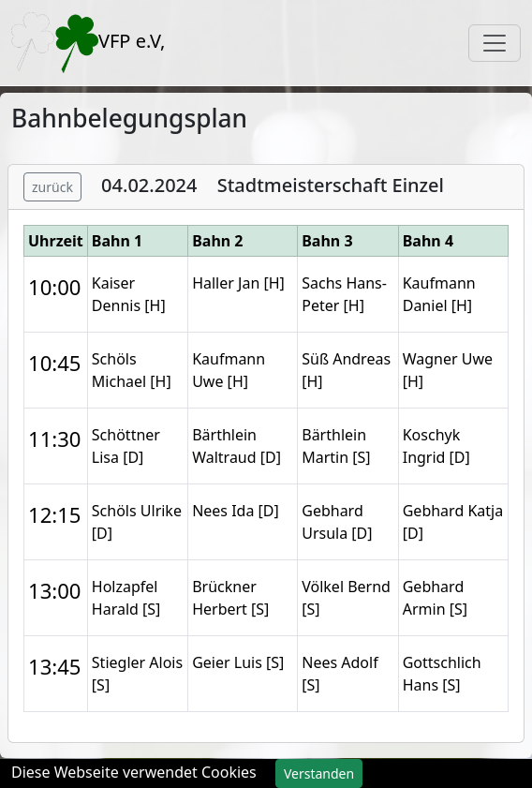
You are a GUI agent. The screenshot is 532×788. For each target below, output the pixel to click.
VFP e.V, (88, 43)
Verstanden (319, 773)
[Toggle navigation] (495, 43)
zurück (52, 187)
